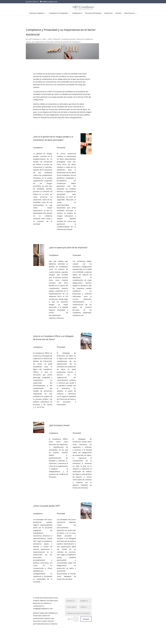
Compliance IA (77, 13)
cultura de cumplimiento (35, 42)
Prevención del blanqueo (93, 13)
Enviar (86, 619)
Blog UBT (57, 39)
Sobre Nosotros (129, 13)
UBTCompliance (35, 39)
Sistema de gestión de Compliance (67, 42)
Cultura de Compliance (84, 39)
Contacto (118, 13)
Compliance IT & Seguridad (58, 13)
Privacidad (49, 42)
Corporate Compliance (37, 13)
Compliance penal (68, 39)
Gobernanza (108, 13)
